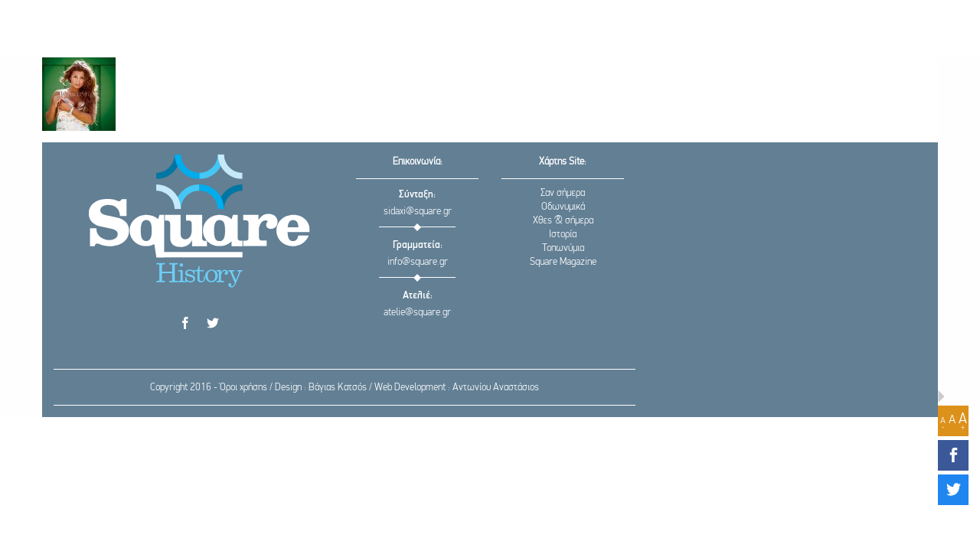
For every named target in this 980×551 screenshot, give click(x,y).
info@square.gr (418, 262)
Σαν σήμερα (563, 193)
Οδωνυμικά (563, 207)
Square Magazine (563, 262)
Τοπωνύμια (563, 248)
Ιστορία (563, 235)
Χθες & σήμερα (563, 221)
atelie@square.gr (417, 313)
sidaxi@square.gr (418, 212)
